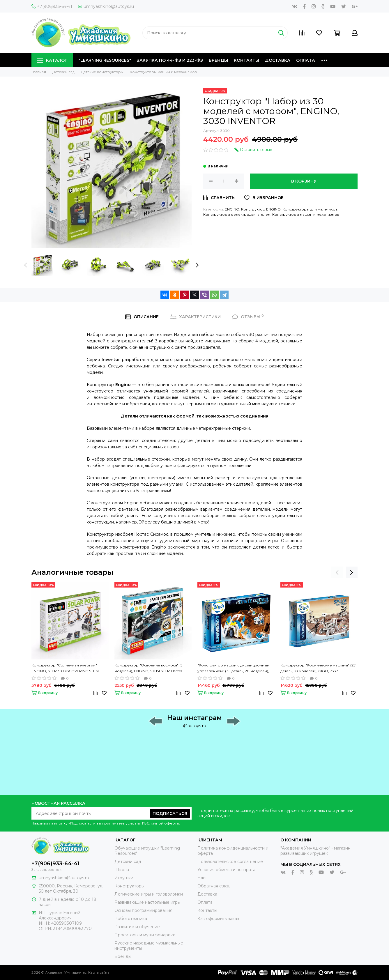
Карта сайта (99, 972)
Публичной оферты (161, 823)
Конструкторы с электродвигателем (237, 214)
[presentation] (26, 265)
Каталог (52, 60)
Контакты (246, 60)
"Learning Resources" (105, 60)
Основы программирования (143, 910)
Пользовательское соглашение (230, 862)
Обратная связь (214, 886)
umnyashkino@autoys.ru (106, 6)
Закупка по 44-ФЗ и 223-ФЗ (170, 60)
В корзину (304, 181)
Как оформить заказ (218, 919)
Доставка (278, 60)
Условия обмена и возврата (226, 870)
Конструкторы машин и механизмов (306, 214)
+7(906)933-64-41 (52, 6)
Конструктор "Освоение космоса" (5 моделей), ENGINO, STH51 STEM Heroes (148, 668)
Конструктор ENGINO (261, 209)
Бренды (218, 60)
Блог (202, 878)
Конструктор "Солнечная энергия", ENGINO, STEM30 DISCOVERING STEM (65, 668)
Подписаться (170, 813)
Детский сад (128, 862)
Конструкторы (129, 886)
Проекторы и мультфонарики (145, 935)
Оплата (306, 60)
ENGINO (232, 209)
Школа (122, 870)
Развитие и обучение (137, 927)
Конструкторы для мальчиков (310, 209)
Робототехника (131, 919)
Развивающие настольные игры (147, 902)
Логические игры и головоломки (149, 894)
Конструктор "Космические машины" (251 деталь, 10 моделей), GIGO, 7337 (318, 668)
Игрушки (124, 878)
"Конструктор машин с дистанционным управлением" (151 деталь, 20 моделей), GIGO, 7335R (234, 668)
